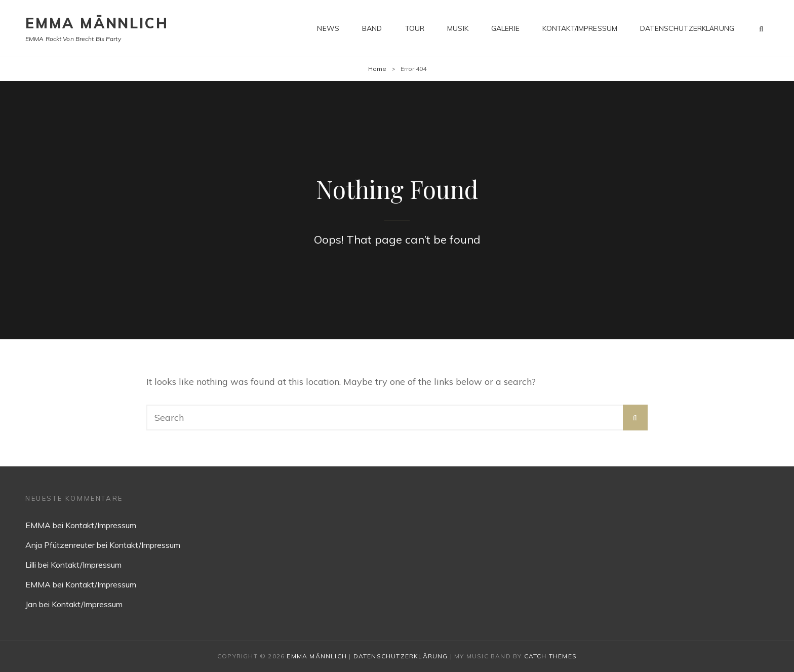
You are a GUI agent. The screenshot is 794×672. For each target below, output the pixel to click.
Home (377, 69)
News (328, 28)
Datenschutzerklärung (687, 28)
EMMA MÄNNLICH (97, 23)
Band (372, 28)
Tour (415, 28)
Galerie (505, 28)
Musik (458, 28)
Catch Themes (550, 656)
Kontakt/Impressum (580, 28)
